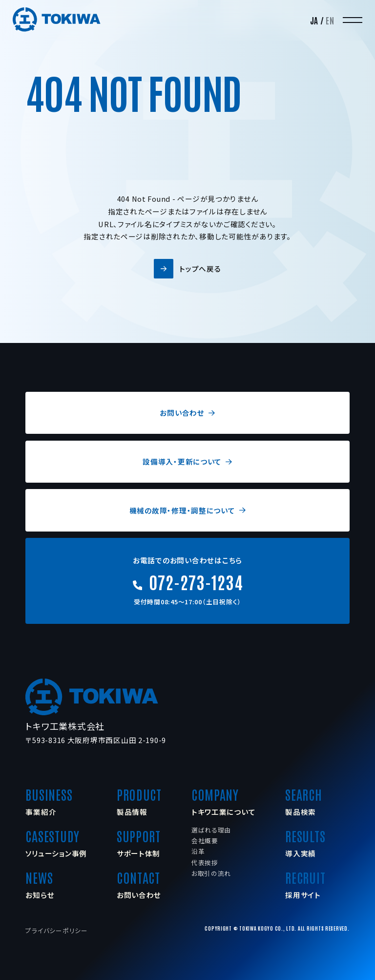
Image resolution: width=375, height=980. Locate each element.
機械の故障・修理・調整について (188, 510)
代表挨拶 (205, 863)
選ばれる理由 (211, 830)
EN (330, 20)
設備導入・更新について (187, 461)
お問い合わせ (187, 413)
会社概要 (205, 841)
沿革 (198, 851)
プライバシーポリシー (56, 930)
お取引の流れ (211, 873)
